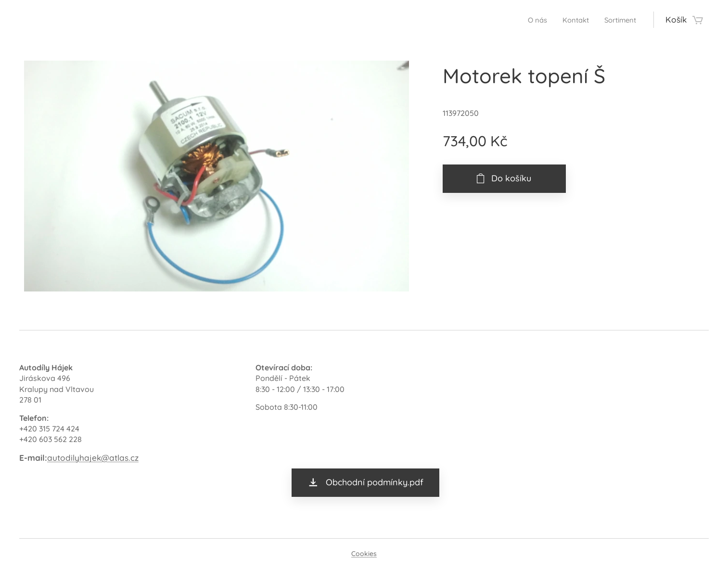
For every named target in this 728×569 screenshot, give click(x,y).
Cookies (364, 554)
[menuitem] (527, 20)
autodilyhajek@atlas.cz (93, 458)
